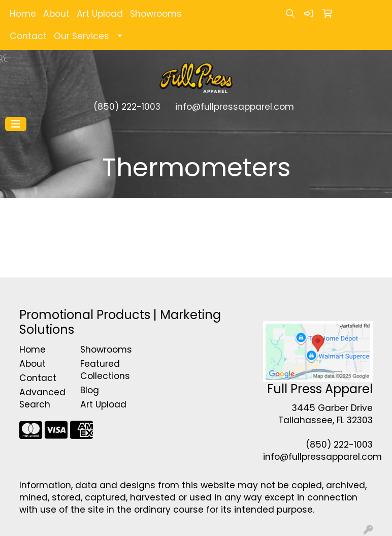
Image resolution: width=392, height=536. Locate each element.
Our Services (81, 36)
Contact (28, 36)
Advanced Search (42, 398)
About (56, 14)
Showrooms (156, 14)
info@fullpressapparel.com (235, 107)
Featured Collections (105, 370)
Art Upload (100, 14)
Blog (90, 390)
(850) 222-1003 (127, 107)
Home (23, 14)
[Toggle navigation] (16, 124)
